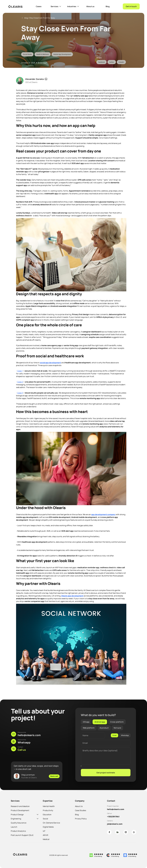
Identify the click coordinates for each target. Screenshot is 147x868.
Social (45, 819)
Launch (14, 827)
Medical (46, 839)
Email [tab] (114, 735)
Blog (77, 815)
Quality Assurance (19, 823)
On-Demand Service (51, 823)
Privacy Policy (81, 819)
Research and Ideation (20, 806)
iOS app (86, 722)
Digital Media (48, 827)
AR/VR (45, 835)
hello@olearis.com (116, 809)
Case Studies (81, 810)
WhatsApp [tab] (125, 735)
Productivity (48, 810)
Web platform (89, 728)
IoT (44, 831)
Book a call (54, 776)
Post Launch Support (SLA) (22, 835)
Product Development (20, 810)
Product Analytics (18, 831)
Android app (100, 722)
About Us (79, 806)
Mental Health (49, 806)
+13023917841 (113, 817)
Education (47, 815)
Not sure (117, 728)
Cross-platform (117, 722)
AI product (104, 728)
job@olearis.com (115, 824)
